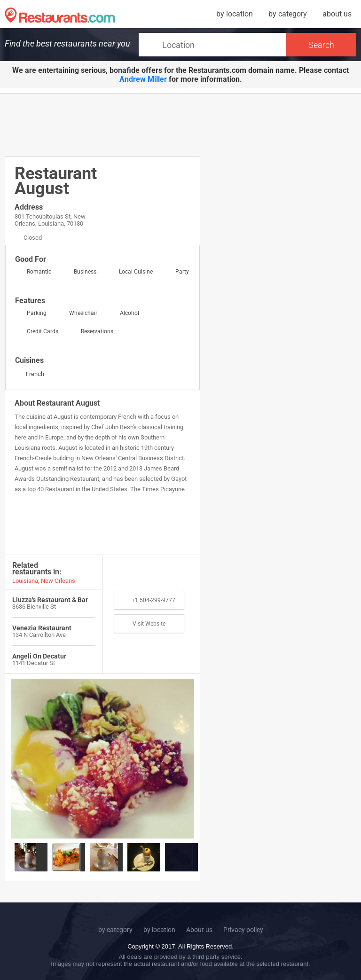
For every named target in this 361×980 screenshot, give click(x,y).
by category (288, 14)
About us (199, 930)
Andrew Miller (143, 79)
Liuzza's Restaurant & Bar (50, 600)
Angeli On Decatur (39, 656)
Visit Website (149, 624)
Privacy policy (243, 930)
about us (337, 14)
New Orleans (58, 581)
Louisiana (25, 581)
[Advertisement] (176, 124)
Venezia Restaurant (42, 628)
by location (235, 14)
